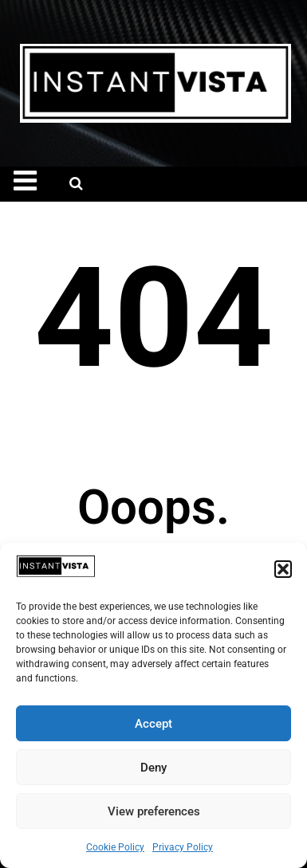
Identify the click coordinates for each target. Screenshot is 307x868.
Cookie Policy (115, 847)
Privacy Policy (183, 847)
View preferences (154, 811)
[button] (283, 569)
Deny (153, 768)
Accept (153, 724)
